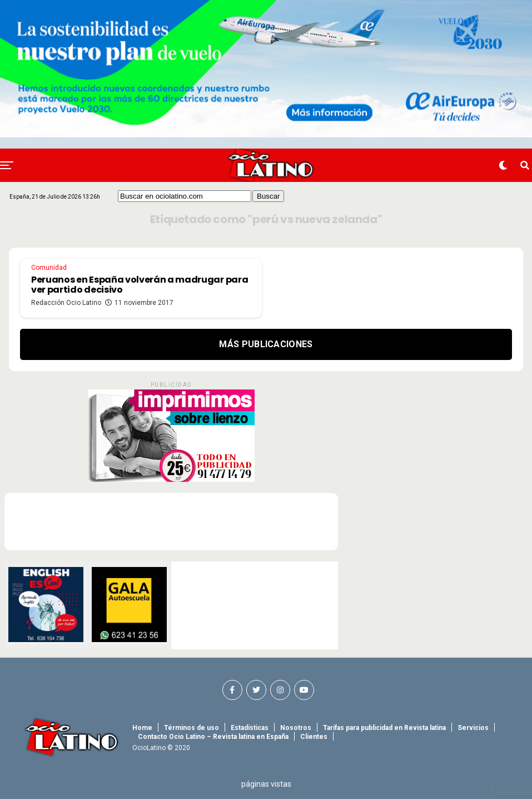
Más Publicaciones (266, 344)
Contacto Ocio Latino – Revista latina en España (213, 737)
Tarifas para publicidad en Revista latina (384, 728)
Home (142, 728)
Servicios (473, 728)
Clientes (314, 737)
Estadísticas (250, 728)
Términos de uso (192, 728)
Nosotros (296, 728)
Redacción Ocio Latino (66, 303)
